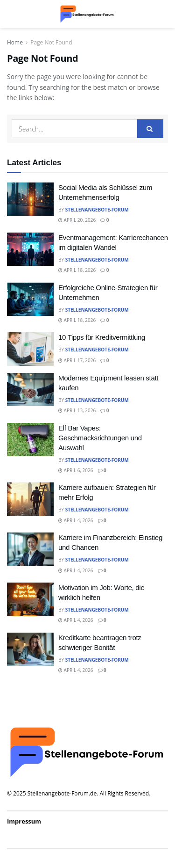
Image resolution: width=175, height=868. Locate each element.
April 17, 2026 (77, 360)
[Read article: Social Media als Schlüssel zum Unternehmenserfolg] (30, 199)
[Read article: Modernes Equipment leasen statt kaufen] (30, 390)
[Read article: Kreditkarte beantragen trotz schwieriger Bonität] (30, 649)
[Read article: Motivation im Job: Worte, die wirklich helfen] (30, 599)
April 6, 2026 (76, 470)
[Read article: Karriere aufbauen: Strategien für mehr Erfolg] (30, 499)
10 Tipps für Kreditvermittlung (102, 337)
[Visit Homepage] (87, 14)
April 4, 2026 (76, 520)
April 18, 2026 (77, 270)
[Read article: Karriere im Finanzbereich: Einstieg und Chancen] (30, 549)
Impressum (24, 821)
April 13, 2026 (77, 410)
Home (15, 42)
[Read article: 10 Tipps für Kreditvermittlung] (30, 349)
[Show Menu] (11, 14)
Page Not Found (51, 42)
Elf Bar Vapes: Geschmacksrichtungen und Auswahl (100, 438)
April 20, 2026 (77, 220)
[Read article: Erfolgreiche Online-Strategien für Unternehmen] (30, 299)
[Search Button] (163, 14)
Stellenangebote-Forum (97, 210)
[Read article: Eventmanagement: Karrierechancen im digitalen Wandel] (30, 249)
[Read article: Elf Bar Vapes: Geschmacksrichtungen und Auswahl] (30, 440)
